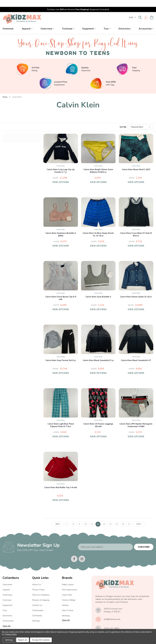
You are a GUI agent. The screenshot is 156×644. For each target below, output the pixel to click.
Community (37, 609)
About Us (37, 578)
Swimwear (8, 22)
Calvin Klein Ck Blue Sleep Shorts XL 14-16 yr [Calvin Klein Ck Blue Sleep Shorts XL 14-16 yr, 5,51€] (98, 228)
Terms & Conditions (41, 588)
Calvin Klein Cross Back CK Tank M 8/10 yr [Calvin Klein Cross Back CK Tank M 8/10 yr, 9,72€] (136, 228)
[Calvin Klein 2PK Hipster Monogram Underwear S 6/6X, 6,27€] (136, 396)
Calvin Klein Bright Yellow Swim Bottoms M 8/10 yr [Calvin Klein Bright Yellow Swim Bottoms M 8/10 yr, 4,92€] (98, 164)
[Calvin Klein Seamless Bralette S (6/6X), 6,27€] (61, 205)
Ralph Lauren (68, 578)
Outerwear (47, 22)
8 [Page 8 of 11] (73, 517)
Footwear (68, 22)
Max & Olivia (68, 604)
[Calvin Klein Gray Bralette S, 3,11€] (98, 269)
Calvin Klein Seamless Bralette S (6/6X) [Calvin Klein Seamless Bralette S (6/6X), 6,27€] (61, 228)
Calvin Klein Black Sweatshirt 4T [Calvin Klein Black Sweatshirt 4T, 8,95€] (136, 353)
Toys (107, 22)
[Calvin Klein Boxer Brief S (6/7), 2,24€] (136, 142)
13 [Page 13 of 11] (104, 517)
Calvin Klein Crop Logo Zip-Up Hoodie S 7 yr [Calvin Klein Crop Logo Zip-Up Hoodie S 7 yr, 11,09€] (61, 164)
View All (6, 619)
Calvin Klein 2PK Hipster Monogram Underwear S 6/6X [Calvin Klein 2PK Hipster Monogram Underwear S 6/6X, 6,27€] (136, 418)
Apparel (27, 22)
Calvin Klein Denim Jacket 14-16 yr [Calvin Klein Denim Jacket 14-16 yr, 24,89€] (136, 290)
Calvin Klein (67, 588)
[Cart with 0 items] (152, 11)
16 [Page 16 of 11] (123, 517)
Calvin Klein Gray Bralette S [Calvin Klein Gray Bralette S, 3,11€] (98, 290)
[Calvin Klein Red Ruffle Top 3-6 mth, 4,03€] (61, 460)
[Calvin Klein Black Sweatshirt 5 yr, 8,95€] (98, 332)
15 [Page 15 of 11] (117, 517)
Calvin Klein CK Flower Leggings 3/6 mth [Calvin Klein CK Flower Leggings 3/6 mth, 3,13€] (98, 418)
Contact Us (37, 598)
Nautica (65, 598)
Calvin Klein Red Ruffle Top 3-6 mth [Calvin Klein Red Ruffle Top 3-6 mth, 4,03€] (61, 481)
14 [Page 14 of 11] (110, 517)
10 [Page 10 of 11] (86, 517)
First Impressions (70, 583)
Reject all (23, 640)
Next (139, 517)
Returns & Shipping (41, 593)
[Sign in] (146, 11)
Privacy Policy (38, 583)
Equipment (89, 22)
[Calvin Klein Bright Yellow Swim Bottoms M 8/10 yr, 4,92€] (98, 142)
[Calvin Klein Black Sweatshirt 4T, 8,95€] (136, 332)
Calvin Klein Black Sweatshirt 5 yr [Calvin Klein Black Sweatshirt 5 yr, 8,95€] (98, 353)
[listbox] (140, 120)
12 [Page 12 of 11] (98, 517)
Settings (9, 640)
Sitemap (36, 614)
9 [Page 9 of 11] (79, 517)
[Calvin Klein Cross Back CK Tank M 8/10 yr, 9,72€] (136, 205)
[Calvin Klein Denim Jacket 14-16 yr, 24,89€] (136, 269)
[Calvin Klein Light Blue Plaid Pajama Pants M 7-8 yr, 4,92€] (61, 396)
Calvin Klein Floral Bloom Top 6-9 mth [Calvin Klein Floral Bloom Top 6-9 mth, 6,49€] (61, 291)
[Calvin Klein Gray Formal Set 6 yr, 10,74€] (61, 332)
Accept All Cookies (41, 640)
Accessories (146, 22)
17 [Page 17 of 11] (129, 517)
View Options (61, 176)
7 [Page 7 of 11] (67, 517)
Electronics (125, 22)
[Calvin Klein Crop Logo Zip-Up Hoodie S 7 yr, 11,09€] (61, 142)
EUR (132, 11)
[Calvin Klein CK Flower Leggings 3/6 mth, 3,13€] (98, 396)
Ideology (66, 609)
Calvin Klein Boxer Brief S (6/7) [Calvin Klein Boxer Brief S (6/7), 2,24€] (136, 163)
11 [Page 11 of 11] (92, 517)
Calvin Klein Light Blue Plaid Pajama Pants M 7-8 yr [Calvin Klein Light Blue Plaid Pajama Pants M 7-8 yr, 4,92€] (61, 418)
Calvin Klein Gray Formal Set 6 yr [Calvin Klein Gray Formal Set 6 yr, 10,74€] (61, 353)
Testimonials (38, 604)
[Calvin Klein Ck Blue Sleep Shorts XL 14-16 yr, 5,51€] (98, 205)
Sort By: (123, 120)
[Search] (140, 11)
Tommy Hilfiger (69, 593)
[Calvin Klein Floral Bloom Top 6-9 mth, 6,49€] (61, 269)
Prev (58, 517)
